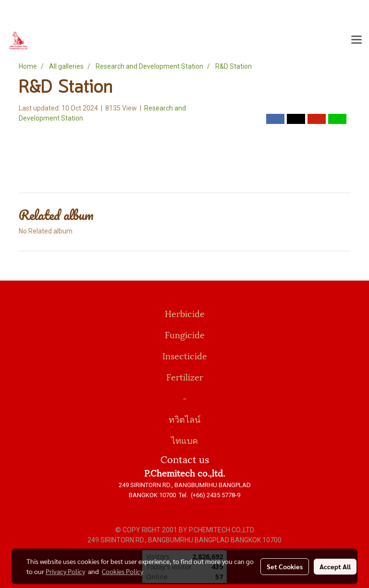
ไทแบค (184, 440)
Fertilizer (185, 376)
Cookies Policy (123, 571)
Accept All (335, 566)
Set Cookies (285, 566)
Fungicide (185, 334)
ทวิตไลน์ (184, 419)
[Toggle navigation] (357, 40)
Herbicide (185, 313)
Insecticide (185, 355)
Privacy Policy (65, 571)
